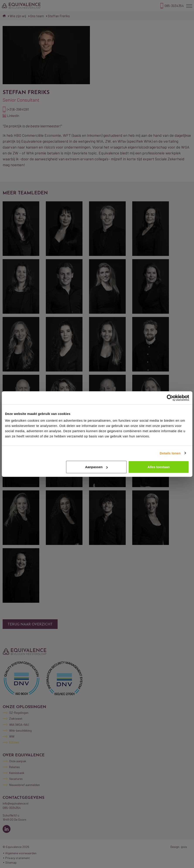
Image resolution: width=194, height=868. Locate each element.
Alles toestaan (159, 467)
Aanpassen (96, 467)
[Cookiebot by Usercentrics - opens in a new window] (170, 398)
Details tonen (170, 453)
